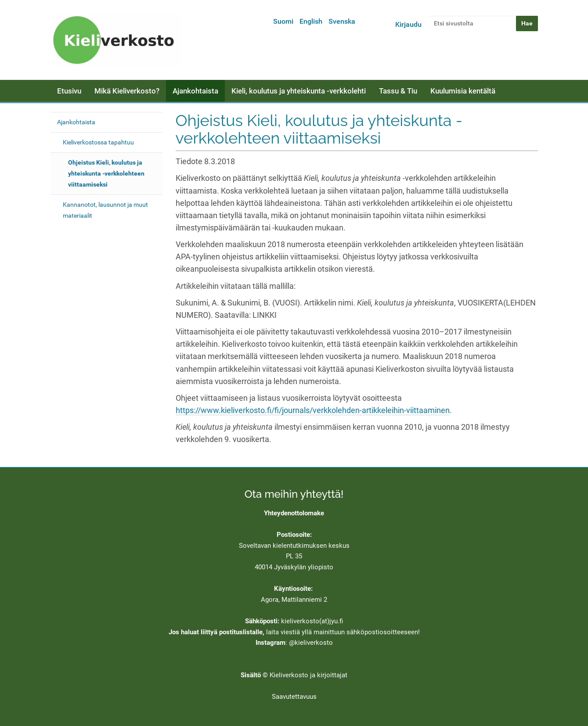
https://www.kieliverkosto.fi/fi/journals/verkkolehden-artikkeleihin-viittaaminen (313, 410)
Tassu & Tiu (398, 91)
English (311, 21)
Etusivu (69, 91)
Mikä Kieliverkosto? (127, 91)
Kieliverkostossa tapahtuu (98, 142)
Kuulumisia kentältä (463, 91)
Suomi (283, 21)
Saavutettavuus (294, 697)
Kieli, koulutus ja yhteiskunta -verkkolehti (299, 91)
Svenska (342, 21)
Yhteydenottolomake (294, 513)
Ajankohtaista (195, 91)
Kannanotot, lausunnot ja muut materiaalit (105, 210)
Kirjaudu (408, 24)
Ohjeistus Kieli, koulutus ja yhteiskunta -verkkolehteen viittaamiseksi (106, 173)
